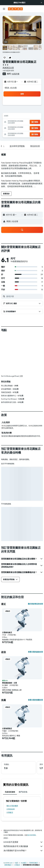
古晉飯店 (10, 813)
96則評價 (15, 74)
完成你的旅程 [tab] (10, 792)
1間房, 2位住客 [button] (11, 88)
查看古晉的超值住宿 (35, 652)
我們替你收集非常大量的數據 (23, 846)
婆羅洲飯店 (8, 865)
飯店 (17, 863)
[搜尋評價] (24, 296)
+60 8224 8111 (8, 71)
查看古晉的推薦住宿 (35, 700)
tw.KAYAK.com (8, 863)
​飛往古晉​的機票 (12, 806)
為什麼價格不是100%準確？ (23, 851)
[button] (41, 3)
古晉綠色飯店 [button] (7, 632)
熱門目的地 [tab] (23, 792)
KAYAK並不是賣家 (23, 842)
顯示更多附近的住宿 (35, 604)
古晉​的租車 (11, 809)
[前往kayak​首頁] (15, 9)
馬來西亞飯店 (34, 863)
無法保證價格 (32, 835)
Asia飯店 (24, 863)
